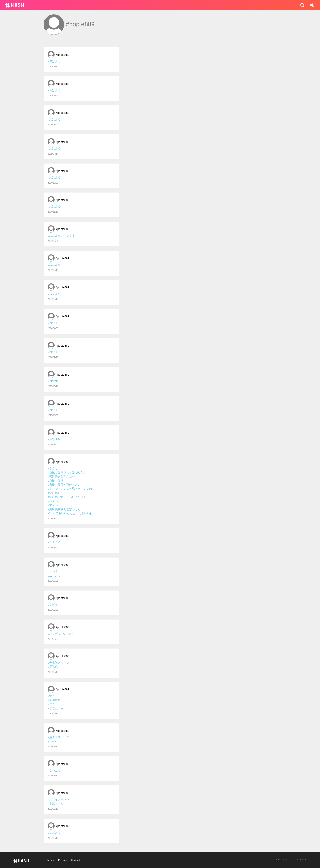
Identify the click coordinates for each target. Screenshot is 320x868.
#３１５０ (54, 542)
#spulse (52, 741)
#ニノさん (54, 576)
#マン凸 (53, 505)
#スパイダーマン (58, 799)
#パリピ (53, 634)
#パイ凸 (53, 501)
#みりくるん (67, 634)
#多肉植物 (54, 700)
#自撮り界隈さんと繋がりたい (67, 472)
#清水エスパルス (58, 737)
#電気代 (53, 667)
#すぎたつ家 (56, 708)
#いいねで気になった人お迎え (67, 497)
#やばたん (54, 833)
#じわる (53, 571)
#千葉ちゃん (56, 803)
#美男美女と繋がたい (61, 476)
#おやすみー (56, 381)
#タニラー (54, 704)
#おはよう (54, 61)
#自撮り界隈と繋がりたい (64, 485)
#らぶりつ (54, 468)
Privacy (63, 860)
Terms (51, 860)
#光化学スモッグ (58, 663)
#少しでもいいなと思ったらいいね (70, 489)
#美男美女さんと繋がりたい (66, 509)
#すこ (51, 696)
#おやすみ (54, 439)
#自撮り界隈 (56, 480)
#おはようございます (61, 236)
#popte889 (62, 55)
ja (284, 860)
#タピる (53, 605)
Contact (76, 860)
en (278, 860)
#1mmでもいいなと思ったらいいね (70, 513)
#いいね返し (56, 493)
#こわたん (54, 770)
